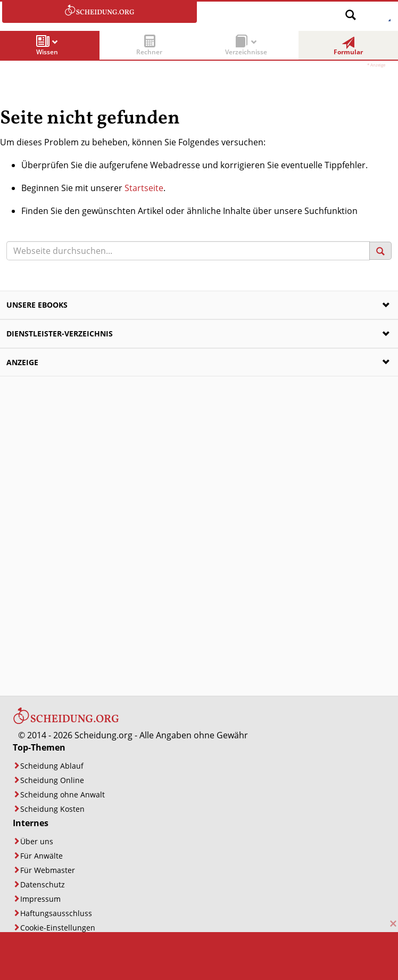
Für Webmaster (48, 870)
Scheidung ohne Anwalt (63, 794)
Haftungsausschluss (56, 913)
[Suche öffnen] (351, 11)
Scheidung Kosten (52, 809)
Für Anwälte (42, 856)
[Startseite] (66, 722)
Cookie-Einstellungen (58, 928)
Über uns (37, 841)
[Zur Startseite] (99, 12)
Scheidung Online (52, 780)
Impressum (40, 899)
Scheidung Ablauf (52, 766)
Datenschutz (43, 884)
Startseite (144, 188)
